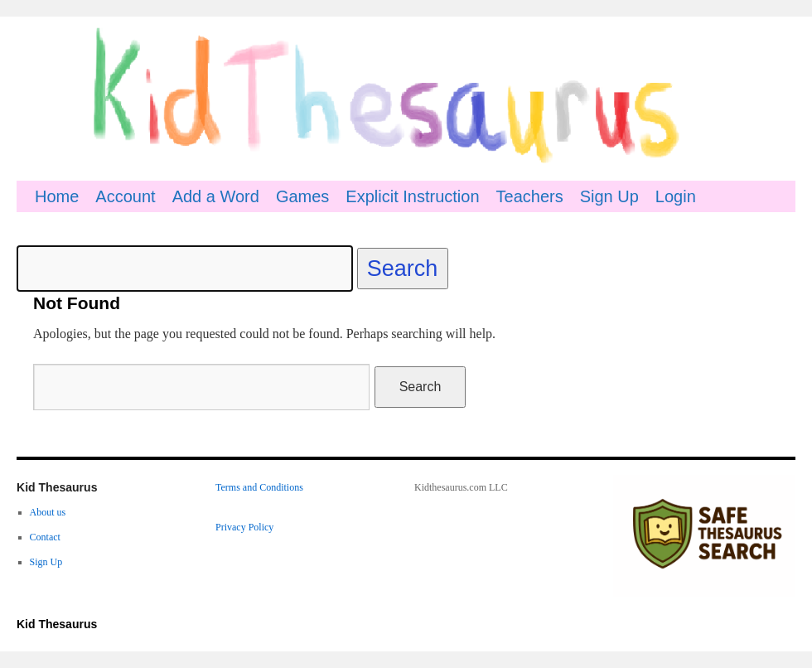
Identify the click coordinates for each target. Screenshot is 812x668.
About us (48, 512)
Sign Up (609, 196)
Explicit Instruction (412, 196)
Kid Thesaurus (57, 624)
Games (302, 196)
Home (57, 196)
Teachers (530, 196)
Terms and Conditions (259, 487)
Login (676, 196)
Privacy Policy (244, 527)
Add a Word (216, 196)
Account (125, 196)
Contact (45, 537)
